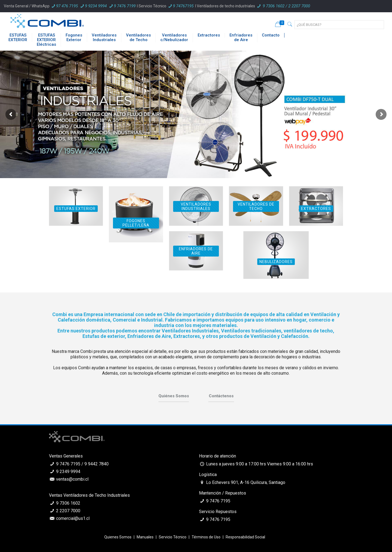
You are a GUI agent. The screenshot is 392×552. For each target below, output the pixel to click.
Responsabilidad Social (245, 537)
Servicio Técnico (173, 537)
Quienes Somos (118, 537)
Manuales (145, 537)
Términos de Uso (206, 537)
